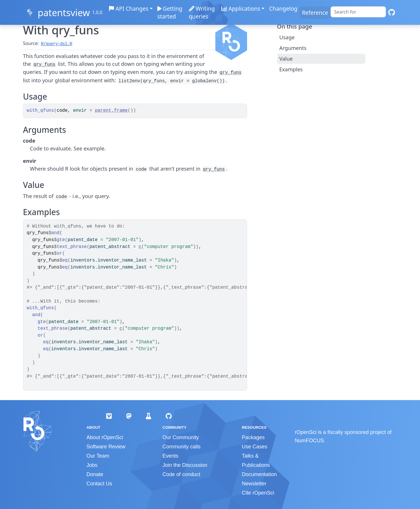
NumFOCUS (309, 441)
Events (170, 456)
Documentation (259, 474)
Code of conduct (181, 474)
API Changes (129, 9)
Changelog (283, 9)
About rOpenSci (105, 437)
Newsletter (254, 484)
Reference (315, 13)
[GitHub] (392, 13)
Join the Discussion (185, 465)
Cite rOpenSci (258, 493)
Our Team (98, 456)
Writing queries (202, 12)
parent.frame (111, 111)
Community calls (182, 447)
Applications (241, 9)
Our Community (181, 437)
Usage (287, 37)
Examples (291, 69)
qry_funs (44, 65)
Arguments (293, 48)
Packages (253, 437)
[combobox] (358, 12)
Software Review (106, 447)
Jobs (92, 465)
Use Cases (255, 447)
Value (286, 59)
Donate (95, 474)
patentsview (64, 13)
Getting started (170, 12)
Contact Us (99, 484)
